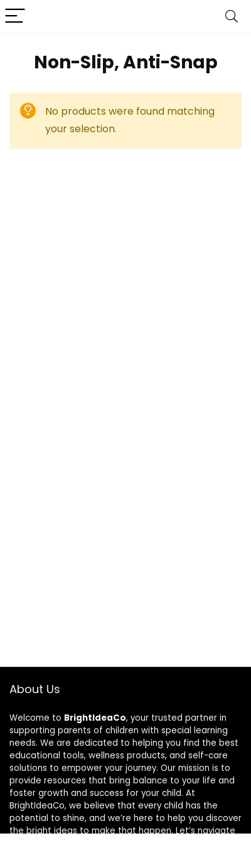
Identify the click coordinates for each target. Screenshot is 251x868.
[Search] (232, 17)
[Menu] (15, 17)
